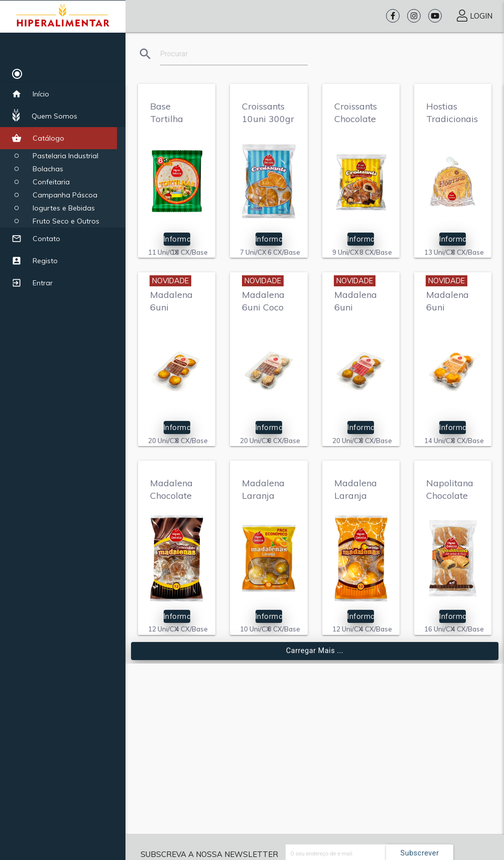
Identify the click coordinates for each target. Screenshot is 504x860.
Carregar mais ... (315, 651)
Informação (177, 239)
